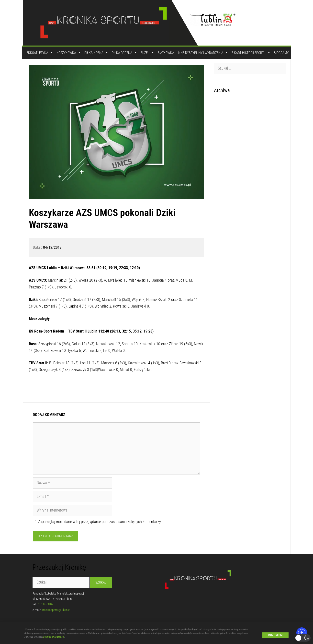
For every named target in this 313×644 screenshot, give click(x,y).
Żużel (147, 53)
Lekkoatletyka (39, 53)
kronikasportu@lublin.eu (56, 610)
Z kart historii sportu (251, 53)
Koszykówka (69, 53)
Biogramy (281, 53)
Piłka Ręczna (124, 53)
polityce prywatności (54, 639)
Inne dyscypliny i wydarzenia (203, 53)
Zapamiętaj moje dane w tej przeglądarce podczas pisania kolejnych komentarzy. (100, 522)
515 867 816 (45, 604)
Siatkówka (166, 53)
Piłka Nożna (96, 53)
